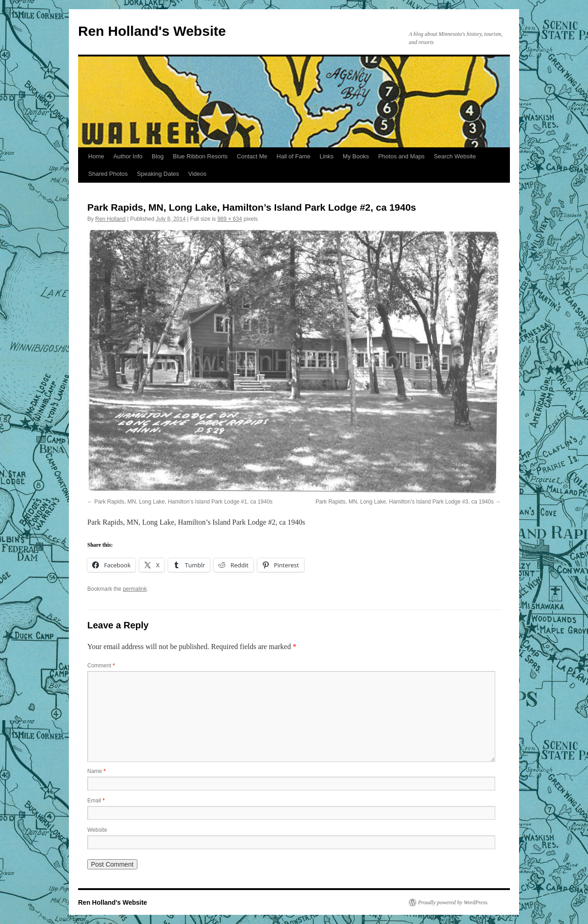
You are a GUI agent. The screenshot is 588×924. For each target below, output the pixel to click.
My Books (356, 156)
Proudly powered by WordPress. (453, 902)
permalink (135, 589)
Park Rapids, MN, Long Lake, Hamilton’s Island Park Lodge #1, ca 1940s (183, 502)
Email (96, 801)
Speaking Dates (158, 174)
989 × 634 (230, 219)
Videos (198, 174)
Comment (101, 666)
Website (97, 830)
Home (96, 156)
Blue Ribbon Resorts (200, 156)
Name (96, 771)
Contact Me (252, 156)
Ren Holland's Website (152, 31)
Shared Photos (108, 174)
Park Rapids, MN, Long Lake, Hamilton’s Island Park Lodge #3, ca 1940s (405, 502)
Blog (158, 156)
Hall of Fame (294, 156)
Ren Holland (110, 219)
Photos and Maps (401, 156)
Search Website (455, 156)
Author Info (128, 156)
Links (327, 156)
